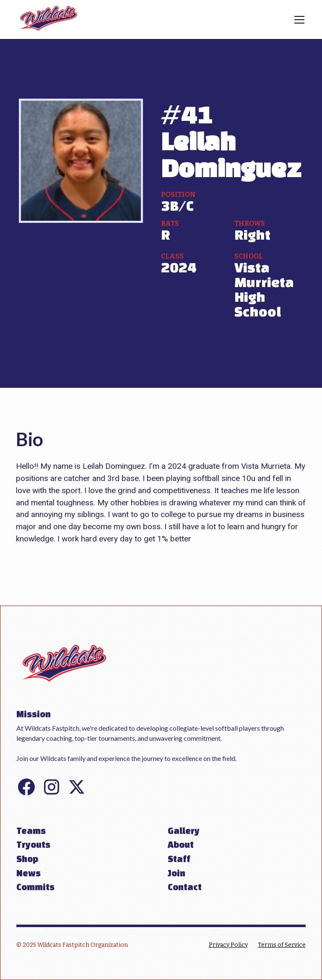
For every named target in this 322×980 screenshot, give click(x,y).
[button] (298, 20)
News (29, 873)
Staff (179, 859)
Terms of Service (282, 945)
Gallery (184, 831)
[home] (49, 20)
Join (177, 873)
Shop (27, 859)
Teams (31, 831)
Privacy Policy (228, 945)
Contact (185, 887)
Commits (35, 887)
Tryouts (33, 844)
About (181, 844)
